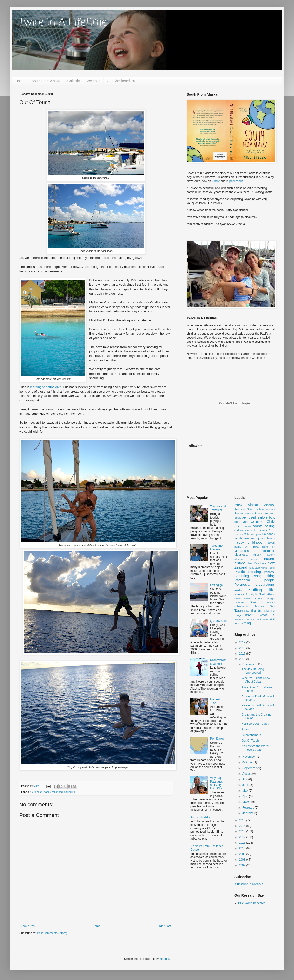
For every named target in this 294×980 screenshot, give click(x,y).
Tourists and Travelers (218, 508)
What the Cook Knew (256, 619)
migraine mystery (263, 555)
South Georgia (265, 599)
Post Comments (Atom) (52, 933)
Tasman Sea (265, 606)
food (263, 538)
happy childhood (53, 792)
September (250, 768)
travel (249, 615)
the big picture (263, 611)
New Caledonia (256, 563)
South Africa (267, 594)
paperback (236, 181)
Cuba (247, 534)
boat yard (241, 522)
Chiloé (239, 526)
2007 (243, 865)
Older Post (164, 926)
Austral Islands (244, 513)
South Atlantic (243, 599)
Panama (269, 572)
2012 (243, 837)
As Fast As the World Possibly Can (255, 748)
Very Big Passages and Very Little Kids (217, 783)
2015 (243, 820)
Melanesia (241, 555)
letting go (268, 547)
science (239, 594)
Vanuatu (239, 619)
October (248, 763)
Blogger (164, 959)
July (245, 779)
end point (256, 534)
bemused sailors (255, 517)
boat (272, 518)
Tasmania (242, 611)
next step (254, 568)
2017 (243, 654)
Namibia (254, 559)
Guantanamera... (253, 735)
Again (245, 729)
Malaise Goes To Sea (255, 724)
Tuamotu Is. (266, 615)
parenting (242, 576)
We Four (93, 81)
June (246, 785)
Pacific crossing (248, 572)
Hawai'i (271, 543)
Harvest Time (215, 701)
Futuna (271, 538)
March (247, 802)
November (250, 757)
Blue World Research (252, 903)
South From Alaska (46, 81)
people (270, 580)
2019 (243, 642)
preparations (265, 585)
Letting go (217, 585)
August (247, 774)
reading (239, 590)
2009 (243, 854)
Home (20, 81)
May (246, 791)
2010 (243, 848)
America (269, 505)
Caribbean (36, 792)
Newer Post (28, 926)
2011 (243, 843)
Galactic (74, 81)
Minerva (239, 559)
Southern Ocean (246, 602)
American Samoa (245, 509)
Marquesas (242, 551)
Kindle (216, 181)
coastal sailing (264, 526)
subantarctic (241, 606)
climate (247, 526)
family (238, 538)
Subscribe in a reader (249, 884)
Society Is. (251, 594)
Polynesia (242, 585)
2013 (243, 831)
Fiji (257, 538)
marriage (269, 551)
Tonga (238, 615)
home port (242, 547)
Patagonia (242, 580)
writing (246, 623)
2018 (243, 648)
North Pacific (268, 568)
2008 (243, 860)
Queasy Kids (218, 621)
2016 (243, 659)
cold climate (259, 530)
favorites (249, 538)
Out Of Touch (250, 741)
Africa (238, 505)
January (248, 813)
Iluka (256, 547)
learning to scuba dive (46, 387)
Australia (261, 513)
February (249, 808)
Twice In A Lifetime (63, 23)
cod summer (242, 530)
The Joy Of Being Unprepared (253, 671)
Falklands (269, 534)
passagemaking (263, 576)
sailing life (70, 792)
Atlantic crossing (266, 509)
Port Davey (217, 739)
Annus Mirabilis (200, 817)
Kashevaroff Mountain (218, 662)
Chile (271, 522)
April (246, 796)
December (250, 664)
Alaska (253, 505)
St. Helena (268, 602)
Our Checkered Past (122, 81)
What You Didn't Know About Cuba (256, 680)
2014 (243, 826)
